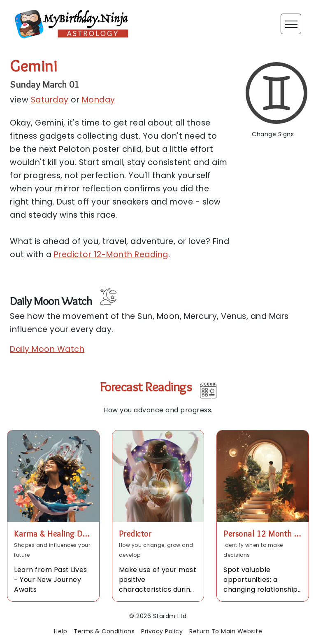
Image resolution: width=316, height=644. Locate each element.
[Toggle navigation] (291, 24)
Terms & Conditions (104, 631)
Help (60, 631)
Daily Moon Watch (47, 349)
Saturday (50, 100)
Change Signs (273, 134)
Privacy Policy (162, 631)
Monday (99, 100)
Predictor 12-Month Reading (111, 255)
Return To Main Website (226, 631)
